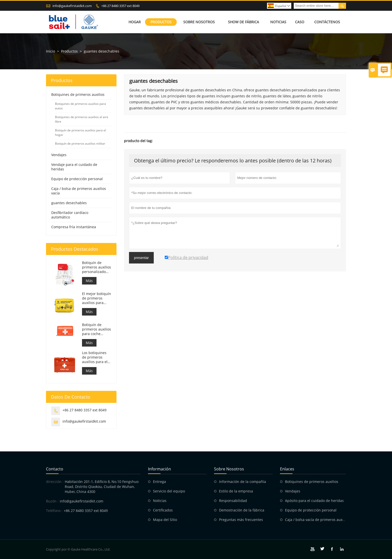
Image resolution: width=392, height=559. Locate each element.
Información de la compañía (242, 482)
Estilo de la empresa (236, 491)
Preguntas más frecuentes (241, 520)
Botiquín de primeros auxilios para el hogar (80, 132)
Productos (161, 22)
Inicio (50, 51)
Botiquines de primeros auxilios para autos (80, 106)
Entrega (159, 482)
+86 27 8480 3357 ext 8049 (120, 6)
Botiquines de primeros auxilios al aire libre (82, 119)
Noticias (278, 22)
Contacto (55, 469)
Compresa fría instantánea (74, 227)
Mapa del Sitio (165, 520)
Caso (300, 22)
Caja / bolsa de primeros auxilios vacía (79, 191)
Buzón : (52, 501)
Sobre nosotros (199, 22)
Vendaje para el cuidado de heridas (74, 167)
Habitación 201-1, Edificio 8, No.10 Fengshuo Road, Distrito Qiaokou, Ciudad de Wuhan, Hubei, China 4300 (102, 487)
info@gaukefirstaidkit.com (72, 6)
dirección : (55, 482)
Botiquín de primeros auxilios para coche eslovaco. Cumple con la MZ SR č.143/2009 (97, 329)
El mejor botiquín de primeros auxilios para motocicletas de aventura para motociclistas (96, 298)
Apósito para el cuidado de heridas (314, 501)
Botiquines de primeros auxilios (78, 94)
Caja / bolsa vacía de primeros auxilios (317, 520)
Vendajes (59, 155)
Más (89, 281)
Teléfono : (54, 511)
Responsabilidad (233, 501)
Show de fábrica (243, 22)
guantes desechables (69, 203)
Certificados (163, 510)
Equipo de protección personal (77, 179)
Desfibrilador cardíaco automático (70, 215)
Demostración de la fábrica (242, 510)
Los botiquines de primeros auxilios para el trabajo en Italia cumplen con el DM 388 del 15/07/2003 (95, 357)
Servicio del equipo (169, 491)
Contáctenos (327, 22)
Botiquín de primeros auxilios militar (80, 144)
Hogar (135, 22)
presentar (141, 258)
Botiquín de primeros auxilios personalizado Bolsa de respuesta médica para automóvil (96, 267)
